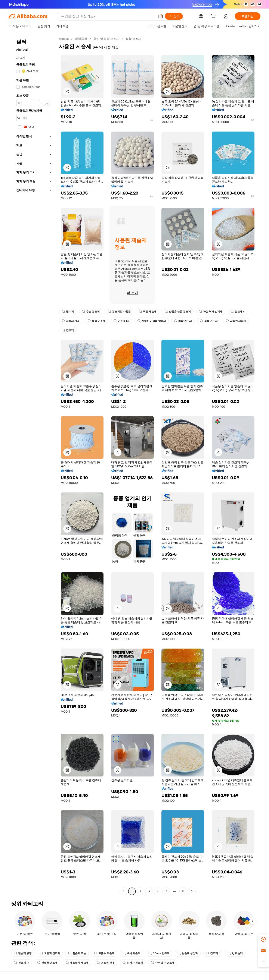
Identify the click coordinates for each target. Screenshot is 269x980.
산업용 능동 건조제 (178, 312)
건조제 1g (21, 963)
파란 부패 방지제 (211, 312)
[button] (161, 16)
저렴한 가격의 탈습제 (152, 321)
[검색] (174, 16)
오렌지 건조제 (50, 953)
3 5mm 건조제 (159, 953)
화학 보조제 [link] (134, 39)
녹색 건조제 (209, 321)
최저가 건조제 (133, 963)
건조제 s (237, 312)
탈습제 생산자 (188, 953)
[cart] (214, 17)
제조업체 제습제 (77, 963)
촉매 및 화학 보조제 (106, 39)
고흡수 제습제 (104, 953)
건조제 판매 (106, 963)
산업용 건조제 (47, 963)
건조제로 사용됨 (119, 312)
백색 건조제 (97, 321)
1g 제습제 (235, 953)
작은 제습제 (148, 312)
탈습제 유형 (23, 953)
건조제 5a (121, 321)
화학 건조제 (183, 321)
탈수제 (68, 312)
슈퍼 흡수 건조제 (163, 963)
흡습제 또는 (77, 953)
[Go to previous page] (123, 891)
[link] (263, 939)
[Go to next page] (192, 891)
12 (183, 891)
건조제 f (213, 953)
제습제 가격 (71, 321)
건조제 (68, 330)
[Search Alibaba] (108, 16)
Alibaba (64, 39)
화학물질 (81, 39)
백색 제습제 (131, 953)
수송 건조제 (91, 312)
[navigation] (33, 466)
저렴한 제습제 (236, 321)
